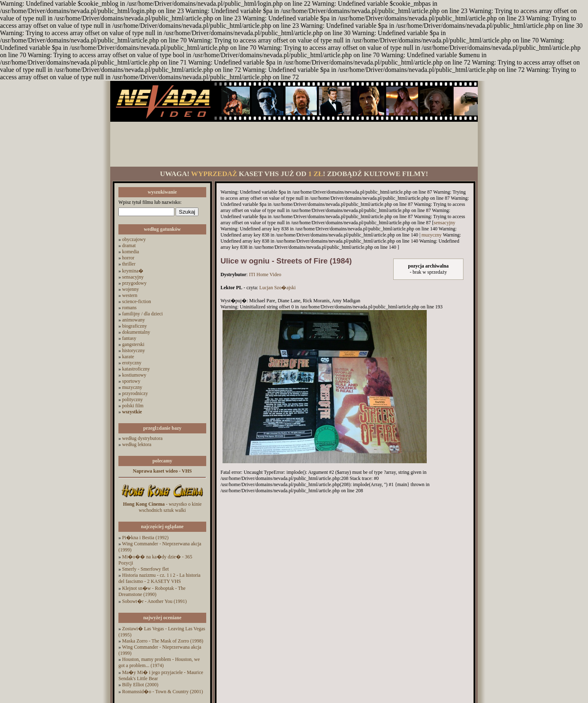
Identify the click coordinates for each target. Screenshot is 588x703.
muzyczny (132, 387)
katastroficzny (136, 369)
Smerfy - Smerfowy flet (145, 569)
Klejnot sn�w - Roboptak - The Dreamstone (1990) (152, 591)
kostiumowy (134, 375)
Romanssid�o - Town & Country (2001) (163, 692)
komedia (130, 252)
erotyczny (132, 363)
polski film (133, 406)
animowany (134, 320)
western (130, 295)
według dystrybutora (142, 438)
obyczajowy (134, 239)
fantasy (129, 338)
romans (129, 308)
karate (128, 357)
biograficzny (135, 326)
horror (128, 258)
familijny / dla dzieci (143, 314)
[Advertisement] (294, 144)
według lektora (137, 444)
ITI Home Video (265, 275)
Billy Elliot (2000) (140, 685)
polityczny (133, 399)
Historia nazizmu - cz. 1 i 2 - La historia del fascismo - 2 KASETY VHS (159, 578)
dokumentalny (136, 332)
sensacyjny (133, 277)
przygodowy (134, 283)
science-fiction (137, 301)
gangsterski (133, 344)
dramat (129, 245)
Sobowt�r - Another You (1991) (154, 601)
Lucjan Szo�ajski (277, 288)
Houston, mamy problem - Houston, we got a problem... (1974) (159, 662)
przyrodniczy (135, 393)
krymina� (133, 271)
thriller (129, 264)
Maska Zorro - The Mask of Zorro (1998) (163, 641)
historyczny (134, 350)
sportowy (131, 381)
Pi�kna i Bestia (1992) (145, 538)
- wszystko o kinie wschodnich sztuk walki (162, 507)
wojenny (130, 289)
